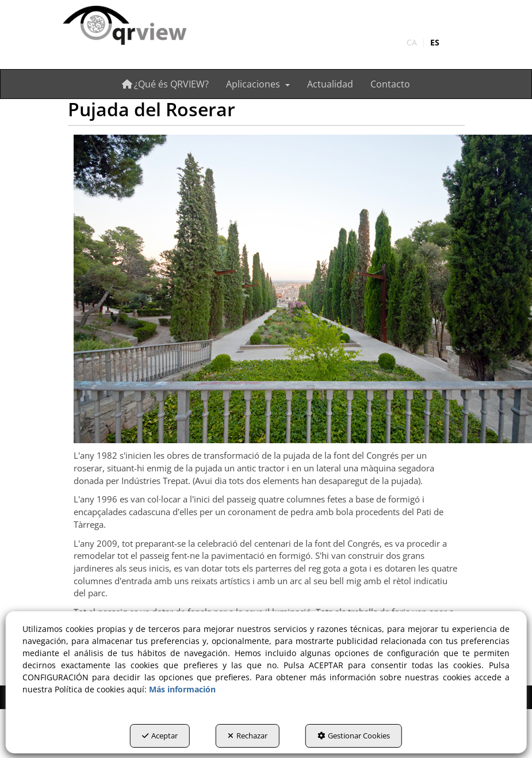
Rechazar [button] (248, 736)
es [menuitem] (435, 42)
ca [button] (412, 42)
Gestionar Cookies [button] (354, 736)
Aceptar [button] (160, 736)
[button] (124, 26)
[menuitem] (423, 43)
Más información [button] (182, 689)
